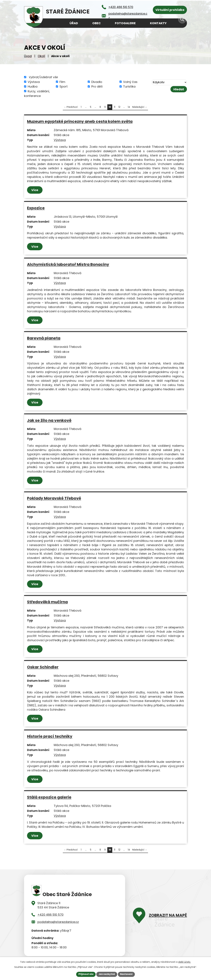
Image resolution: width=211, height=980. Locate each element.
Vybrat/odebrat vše (43, 77)
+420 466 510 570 (50, 915)
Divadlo (97, 82)
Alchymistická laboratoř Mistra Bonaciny (68, 264)
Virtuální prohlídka (170, 10)
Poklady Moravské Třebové (54, 498)
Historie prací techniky (50, 736)
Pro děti (97, 86)
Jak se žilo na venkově (49, 420)
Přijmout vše (85, 974)
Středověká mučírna (47, 602)
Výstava (34, 82)
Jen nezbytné (107, 974)
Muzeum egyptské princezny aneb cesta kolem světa (80, 121)
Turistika (129, 86)
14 (129, 107)
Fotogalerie (125, 23)
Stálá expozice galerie (49, 797)
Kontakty (158, 23)
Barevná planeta (44, 338)
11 (115, 107)
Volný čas (130, 82)
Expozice (36, 208)
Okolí (41, 56)
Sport (64, 86)
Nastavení (127, 974)
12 (119, 107)
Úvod (28, 56)
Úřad (74, 23)
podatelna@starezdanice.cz (58, 922)
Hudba (33, 86)
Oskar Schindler (43, 667)
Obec (97, 23)
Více (35, 190)
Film (62, 82)
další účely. (185, 962)
